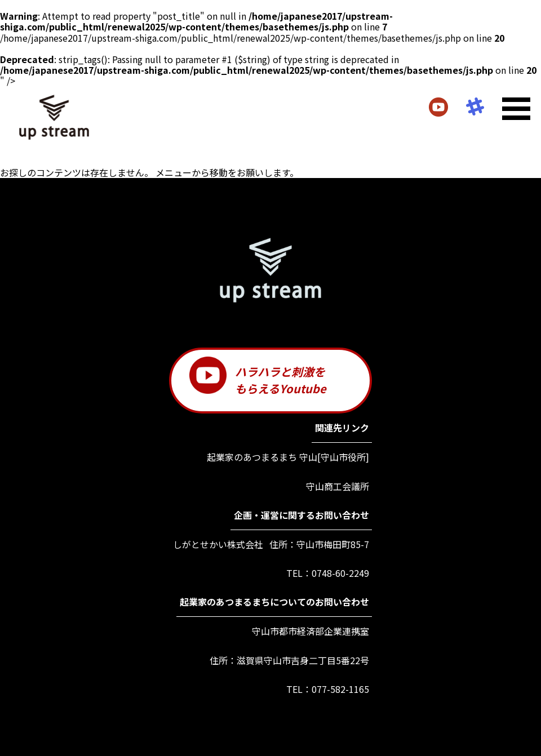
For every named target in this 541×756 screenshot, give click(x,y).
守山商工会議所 (338, 486)
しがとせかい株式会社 (218, 544)
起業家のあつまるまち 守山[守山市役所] (288, 457)
